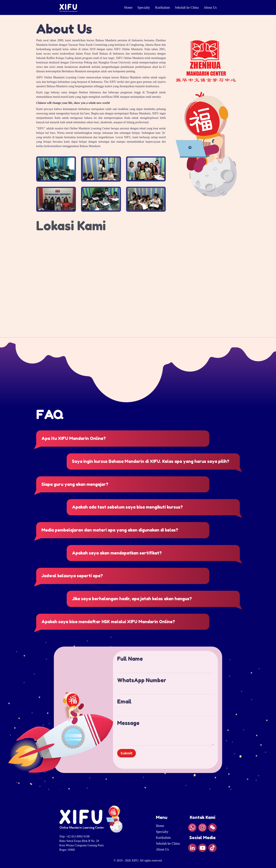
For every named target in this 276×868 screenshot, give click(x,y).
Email (124, 702)
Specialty (144, 7)
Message (128, 723)
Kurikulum (162, 7)
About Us (210, 7)
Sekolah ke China (187, 7)
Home (128, 7)
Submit (127, 753)
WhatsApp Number (142, 680)
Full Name (130, 659)
